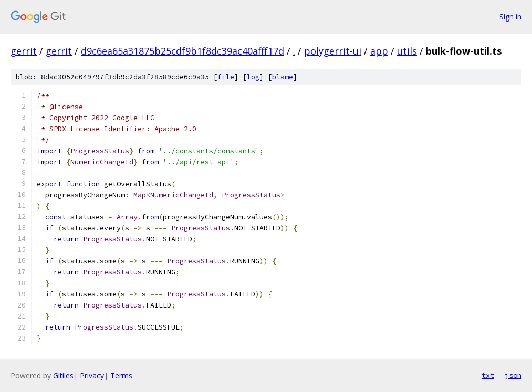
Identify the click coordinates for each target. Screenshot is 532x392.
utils (407, 51)
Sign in (510, 17)
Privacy (92, 375)
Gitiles (63, 375)
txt (488, 375)
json (513, 375)
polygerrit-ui (333, 51)
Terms (121, 375)
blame (283, 77)
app (379, 51)
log (253, 77)
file (226, 77)
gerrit (24, 51)
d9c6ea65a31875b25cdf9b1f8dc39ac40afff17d (182, 51)
